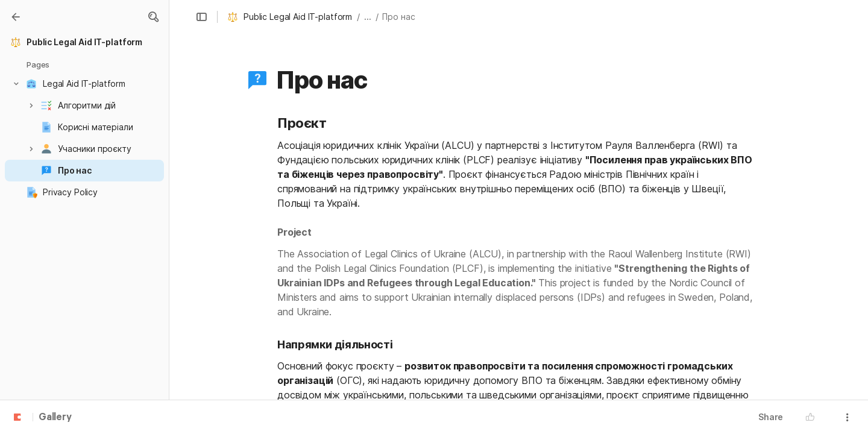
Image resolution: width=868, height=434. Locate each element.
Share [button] (771, 417)
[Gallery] (16, 17)
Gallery (55, 418)
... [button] (368, 17)
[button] (153, 17)
